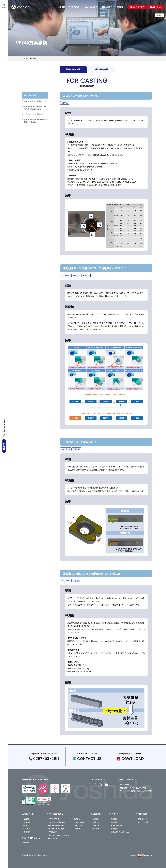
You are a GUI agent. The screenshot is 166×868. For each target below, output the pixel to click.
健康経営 (27, 842)
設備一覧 (96, 822)
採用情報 (114, 819)
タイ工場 (96, 829)
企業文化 (27, 825)
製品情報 (77, 819)
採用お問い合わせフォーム (120, 832)
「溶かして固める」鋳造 (57, 829)
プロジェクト (78, 825)
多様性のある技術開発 (57, 822)
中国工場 (96, 825)
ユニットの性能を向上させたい (35, 101)
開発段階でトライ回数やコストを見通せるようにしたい (35, 108)
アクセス (27, 829)
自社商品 (77, 829)
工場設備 (96, 819)
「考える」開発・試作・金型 (58, 825)
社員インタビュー (117, 825)
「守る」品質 (53, 839)
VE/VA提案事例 (79, 822)
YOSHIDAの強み (55, 819)
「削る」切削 (53, 832)
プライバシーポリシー (145, 822)
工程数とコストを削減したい (35, 114)
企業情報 (27, 819)
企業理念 (27, 822)
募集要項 (114, 829)
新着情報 (27, 832)
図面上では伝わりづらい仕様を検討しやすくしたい (35, 121)
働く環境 (114, 822)
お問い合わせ (142, 819)
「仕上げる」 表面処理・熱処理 (59, 835)
